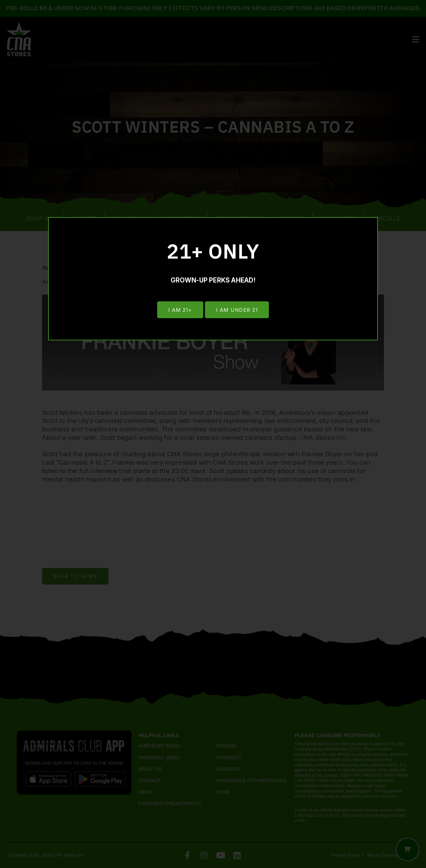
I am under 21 (237, 310)
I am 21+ (180, 310)
